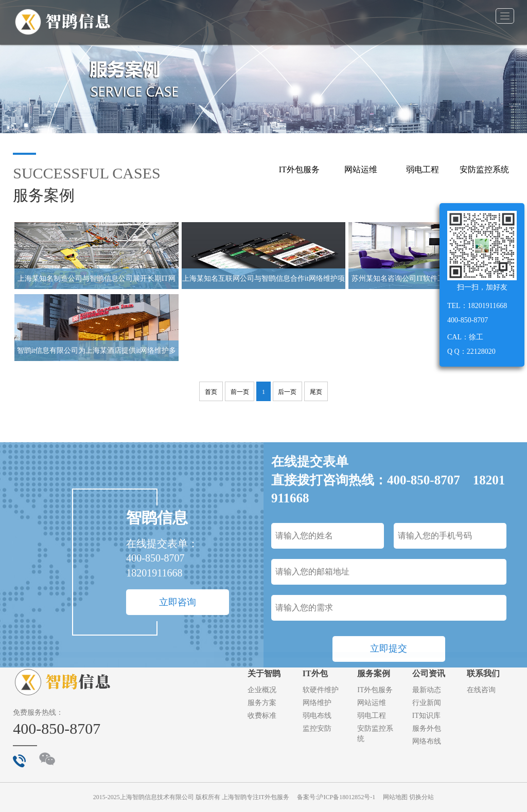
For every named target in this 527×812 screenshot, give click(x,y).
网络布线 (427, 741)
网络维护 (317, 703)
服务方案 (262, 703)
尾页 (316, 392)
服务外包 (427, 728)
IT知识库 (426, 716)
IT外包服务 (299, 169)
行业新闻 (427, 703)
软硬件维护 (321, 690)
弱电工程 (423, 169)
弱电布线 (317, 716)
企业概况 (262, 690)
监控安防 (317, 728)
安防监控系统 (484, 169)
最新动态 (427, 690)
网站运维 (361, 169)
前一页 (240, 392)
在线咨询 (481, 690)
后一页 (287, 392)
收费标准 (262, 716)
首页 (211, 392)
